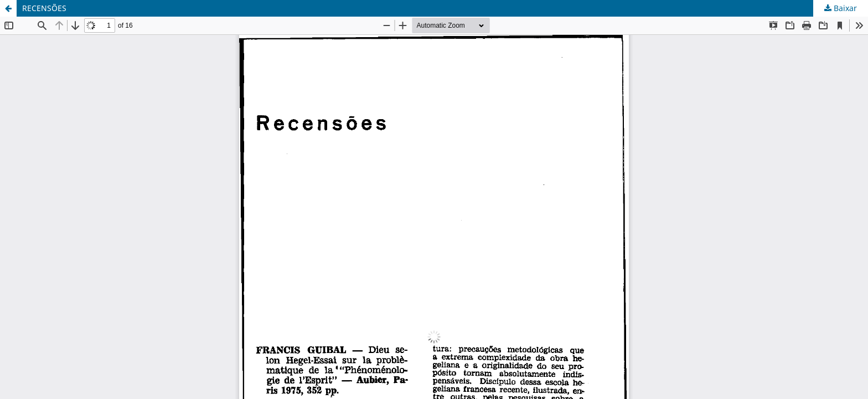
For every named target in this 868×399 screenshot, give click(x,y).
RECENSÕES (44, 8)
